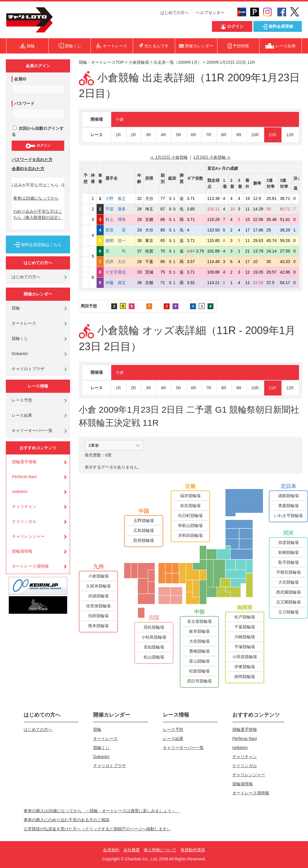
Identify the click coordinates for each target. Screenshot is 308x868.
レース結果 (22, 415)
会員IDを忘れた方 (28, 169)
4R (163, 135)
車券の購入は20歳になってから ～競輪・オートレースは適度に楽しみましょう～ (102, 811)
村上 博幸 (120, 219)
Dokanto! (20, 354)
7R (209, 135)
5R (178, 135)
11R (272, 135)
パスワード (24, 103)
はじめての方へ (175, 13)
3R (148, 135)
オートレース (24, 323)
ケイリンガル (24, 521)
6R (194, 135)
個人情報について (160, 850)
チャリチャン (24, 506)
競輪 (16, 308)
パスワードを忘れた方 (32, 160)
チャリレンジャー (28, 536)
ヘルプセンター (210, 13)
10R (255, 135)
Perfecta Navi (24, 477)
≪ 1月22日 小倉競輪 (169, 157)
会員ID (20, 79)
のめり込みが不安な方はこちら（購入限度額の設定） (38, 214)
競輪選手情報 (24, 462)
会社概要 (132, 850)
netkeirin (20, 492)
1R (118, 135)
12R (290, 135)
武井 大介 (120, 262)
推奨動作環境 (193, 850)
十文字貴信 (120, 272)
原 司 (120, 251)
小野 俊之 (120, 198)
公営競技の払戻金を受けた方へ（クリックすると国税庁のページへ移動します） (97, 829)
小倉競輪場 (139, 62)
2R (133, 135)
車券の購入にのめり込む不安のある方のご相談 (67, 820)
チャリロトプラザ (28, 369)
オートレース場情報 (30, 566)
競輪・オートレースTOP (101, 62)
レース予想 (22, 400)
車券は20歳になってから (36, 198)
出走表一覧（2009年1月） (178, 62)
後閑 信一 (120, 241)
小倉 (120, 119)
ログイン (38, 146)
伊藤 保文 (120, 283)
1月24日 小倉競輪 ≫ (212, 157)
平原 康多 (120, 209)
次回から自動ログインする (38, 131)
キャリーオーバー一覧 (32, 430)
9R (239, 135)
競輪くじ (20, 338)
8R (224, 135)
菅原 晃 (120, 230)
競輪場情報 (22, 551)
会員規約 (111, 850)
